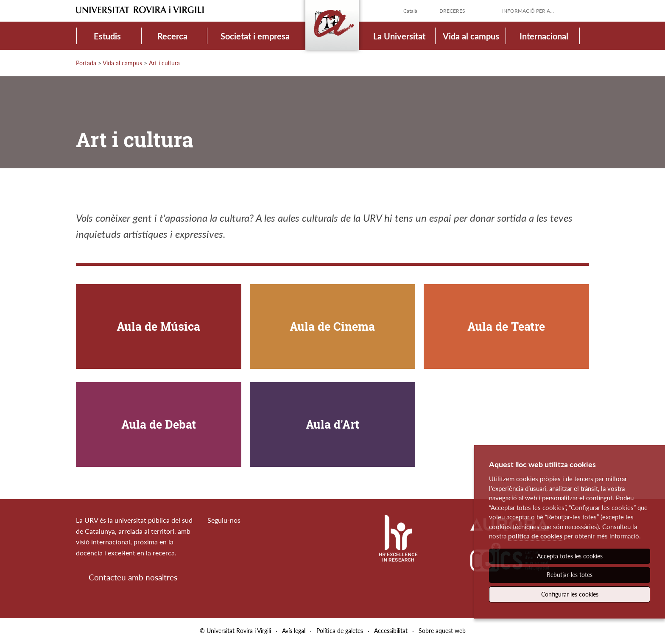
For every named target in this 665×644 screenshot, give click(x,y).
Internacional (544, 36)
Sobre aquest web (442, 631)
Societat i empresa (255, 36)
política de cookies (535, 536)
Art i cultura (164, 63)
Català (410, 11)
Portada (86, 63)
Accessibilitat (391, 631)
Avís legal (294, 631)
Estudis (107, 36)
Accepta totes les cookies (570, 556)
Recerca (172, 36)
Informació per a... (528, 11)
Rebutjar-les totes (570, 575)
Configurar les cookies (570, 594)
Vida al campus (471, 36)
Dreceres (452, 11)
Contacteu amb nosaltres (133, 577)
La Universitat (399, 36)
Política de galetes (340, 631)
